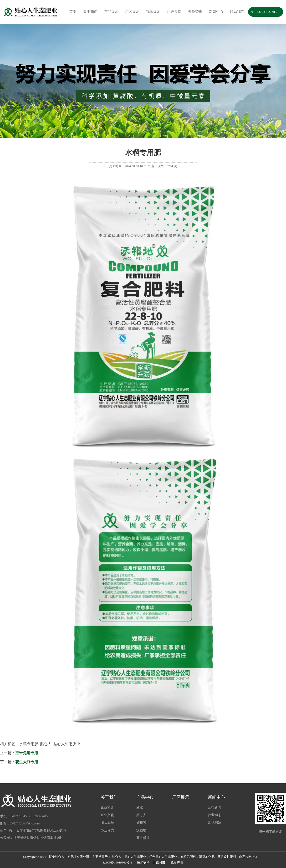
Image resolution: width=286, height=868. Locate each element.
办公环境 (107, 830)
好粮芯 (141, 823)
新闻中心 (216, 12)
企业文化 (107, 815)
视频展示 (153, 12)
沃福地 (141, 830)
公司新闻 (214, 807)
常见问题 (214, 823)
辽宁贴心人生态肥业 (163, 857)
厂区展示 (132, 12)
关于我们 (90, 12)
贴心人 (141, 815)
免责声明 (177, 862)
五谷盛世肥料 (227, 857)
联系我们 (237, 12)
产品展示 (111, 12)
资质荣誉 (195, 12)
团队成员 (107, 823)
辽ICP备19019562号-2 (117, 862)
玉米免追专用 (27, 753)
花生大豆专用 (27, 762)
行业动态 (214, 815)
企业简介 (107, 807)
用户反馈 (174, 12)
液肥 (140, 807)
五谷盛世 (143, 838)
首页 (73, 12)
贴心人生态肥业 (135, 857)
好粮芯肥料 (188, 857)
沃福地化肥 (207, 857)
